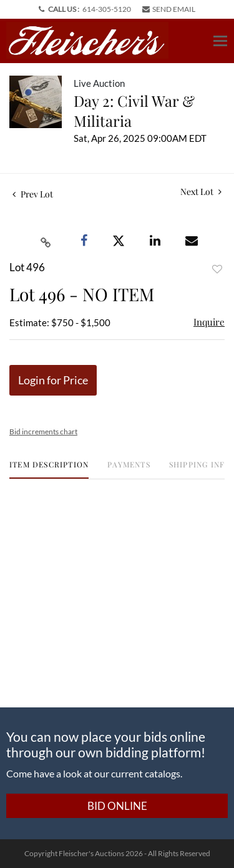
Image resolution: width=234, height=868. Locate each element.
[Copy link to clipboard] (46, 241)
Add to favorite (217, 269)
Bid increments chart (43, 432)
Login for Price (53, 380)
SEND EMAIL (169, 9)
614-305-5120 (107, 9)
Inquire (209, 322)
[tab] (49, 469)
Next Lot (201, 192)
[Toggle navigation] (220, 41)
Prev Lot (33, 194)
